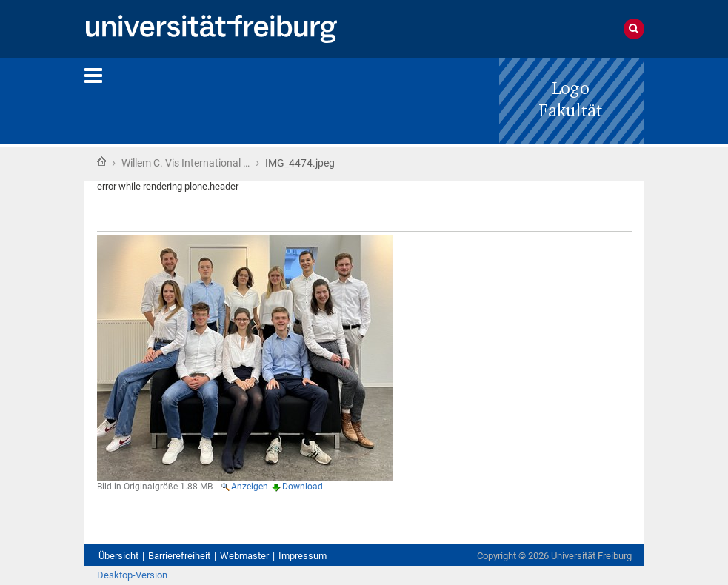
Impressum (303, 556)
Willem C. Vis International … (186, 163)
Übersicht (118, 556)
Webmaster (244, 556)
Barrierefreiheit (179, 556)
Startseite (101, 161)
